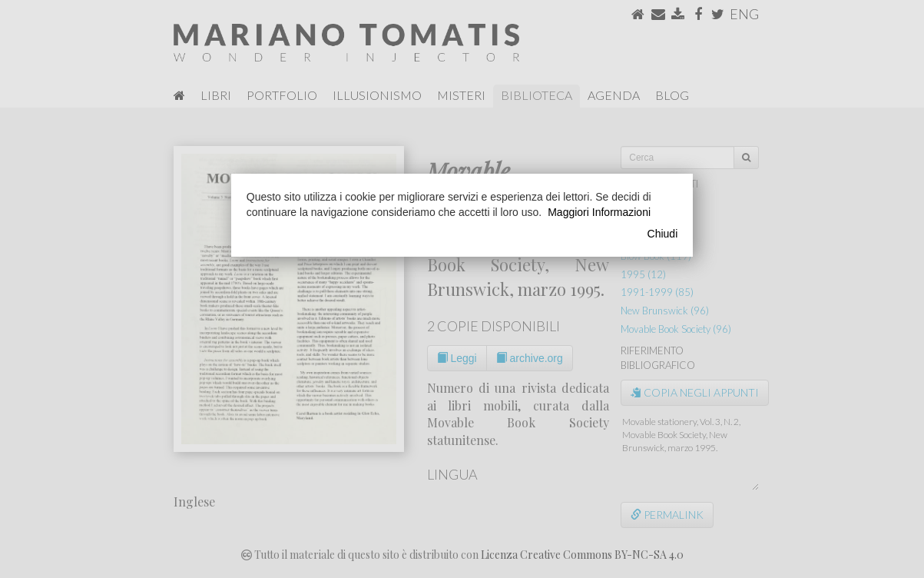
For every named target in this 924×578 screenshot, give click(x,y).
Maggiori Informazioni (599, 212)
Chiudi (663, 234)
